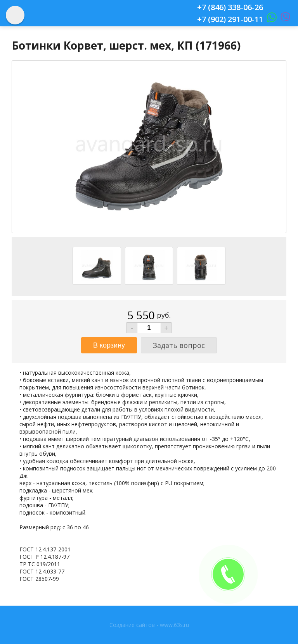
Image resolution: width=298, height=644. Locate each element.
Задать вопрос (179, 345)
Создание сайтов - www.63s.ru (149, 625)
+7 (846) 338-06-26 (230, 7)
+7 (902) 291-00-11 (230, 19)
